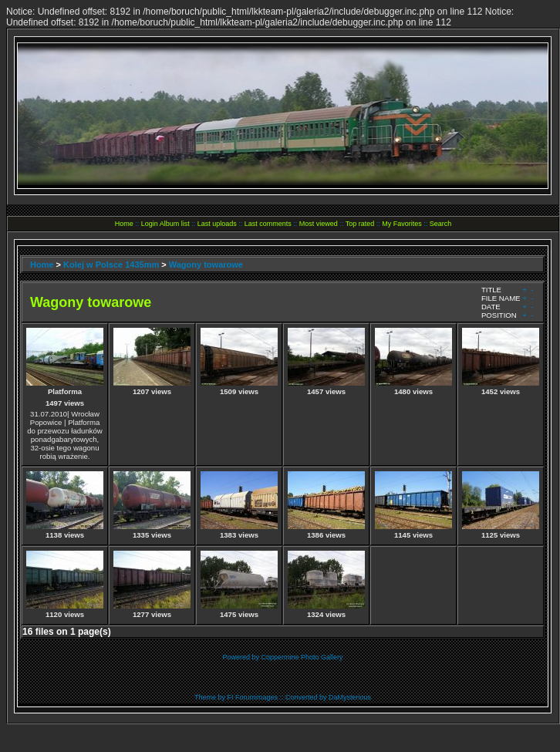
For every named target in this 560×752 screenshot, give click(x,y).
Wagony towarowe (206, 265)
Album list (175, 224)
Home (124, 224)
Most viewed (319, 224)
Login (150, 224)
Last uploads (217, 224)
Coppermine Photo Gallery (302, 657)
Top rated (360, 224)
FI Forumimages (252, 697)
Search (441, 224)
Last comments (268, 224)
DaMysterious (350, 697)
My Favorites (402, 224)
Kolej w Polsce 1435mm (111, 265)
